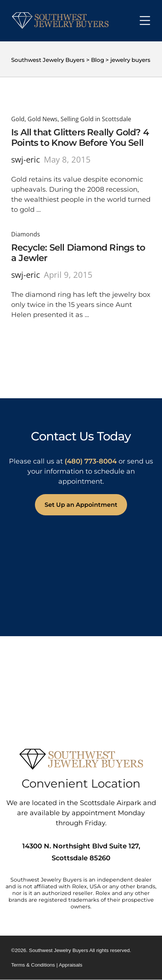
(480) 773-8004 (91, 461)
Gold (18, 119)
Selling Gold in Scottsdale (96, 119)
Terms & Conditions (33, 965)
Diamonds (26, 234)
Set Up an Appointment (81, 505)
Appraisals (70, 965)
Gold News (43, 119)
